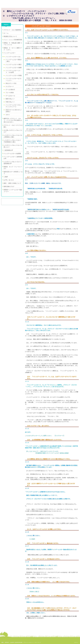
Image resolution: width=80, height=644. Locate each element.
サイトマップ (38, 642)
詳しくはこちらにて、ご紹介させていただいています (42, 451)
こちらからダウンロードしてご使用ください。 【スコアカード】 (45, 436)
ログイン (76, 642)
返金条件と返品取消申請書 (16, 642)
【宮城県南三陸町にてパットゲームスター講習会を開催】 (52, 453)
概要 (3, 642)
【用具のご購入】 (34, 592)
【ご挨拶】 (32, 539)
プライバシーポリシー (29, 642)
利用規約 (7, 642)
